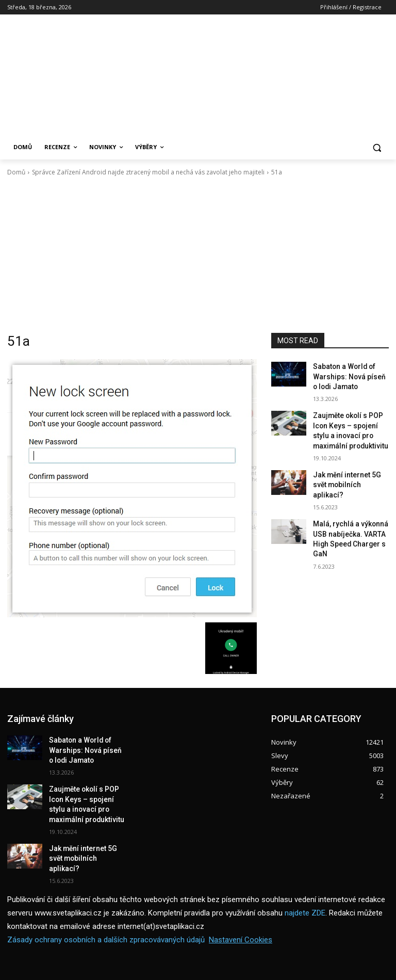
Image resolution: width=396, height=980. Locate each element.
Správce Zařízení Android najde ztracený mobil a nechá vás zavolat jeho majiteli (148, 172)
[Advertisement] (198, 255)
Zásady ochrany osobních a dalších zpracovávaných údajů (106, 918)
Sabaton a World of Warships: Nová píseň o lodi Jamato (346, 375)
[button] (377, 147)
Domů (16, 172)
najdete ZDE (305, 891)
